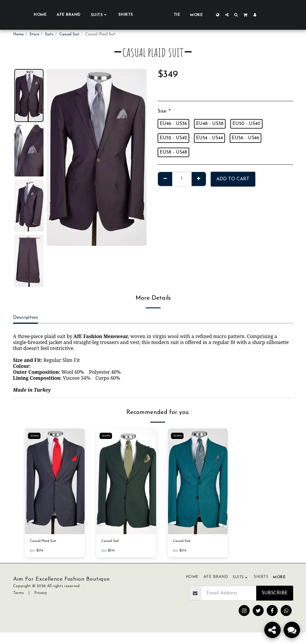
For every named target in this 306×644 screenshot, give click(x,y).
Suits (49, 34)
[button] (249, 15)
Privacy (41, 594)
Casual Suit (69, 34)
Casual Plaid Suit (45, 542)
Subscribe (275, 594)
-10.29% (35, 436)
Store (34, 34)
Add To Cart (233, 179)
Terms (18, 594)
